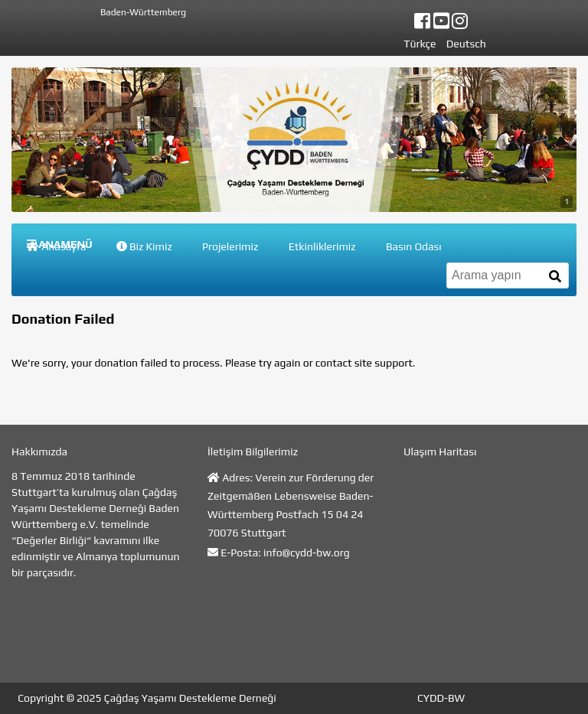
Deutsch (466, 44)
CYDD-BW (441, 698)
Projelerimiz (230, 246)
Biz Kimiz (144, 246)
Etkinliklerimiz (322, 246)
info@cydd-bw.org (307, 553)
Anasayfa (57, 246)
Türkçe (420, 44)
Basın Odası (414, 246)
